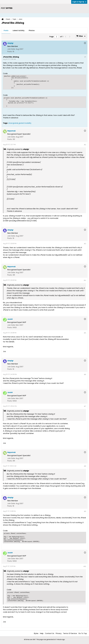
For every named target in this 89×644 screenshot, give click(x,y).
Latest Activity (19, 30)
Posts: (10, 51)
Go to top (83, 633)
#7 (85, 406)
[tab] (6, 31)
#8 (85, 466)
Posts (6, 30)
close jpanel (13, 123)
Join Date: (11, 49)
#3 (85, 244)
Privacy (59, 633)
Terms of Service (70, 633)
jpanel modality (25, 123)
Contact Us (50, 633)
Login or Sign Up (79, 2)
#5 (85, 333)
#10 (85, 566)
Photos (32, 30)
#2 (85, 145)
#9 (85, 511)
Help (42, 633)
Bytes (36, 633)
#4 (85, 280)
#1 (85, 57)
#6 (85, 375)
